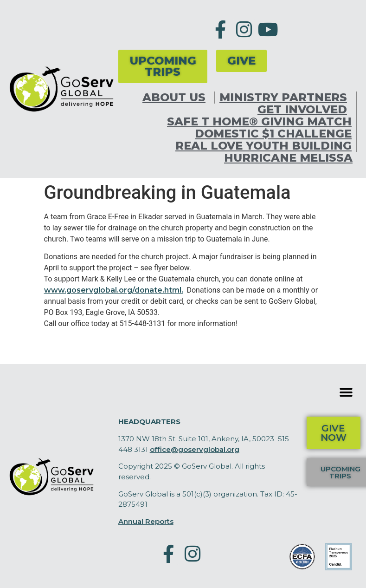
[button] (346, 392)
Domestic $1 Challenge (273, 134)
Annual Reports (146, 521)
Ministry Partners (286, 98)
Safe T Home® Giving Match (259, 122)
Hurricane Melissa (288, 158)
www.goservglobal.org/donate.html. (114, 290)
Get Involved (305, 110)
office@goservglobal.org (195, 449)
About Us (176, 98)
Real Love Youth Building (263, 146)
